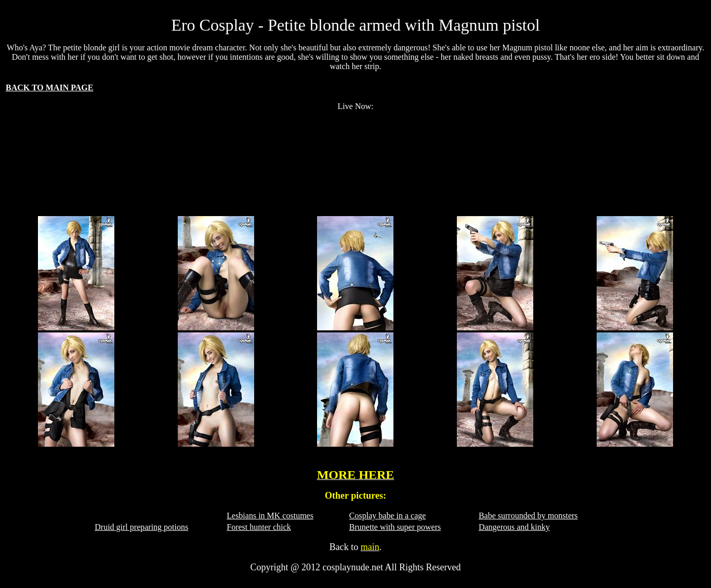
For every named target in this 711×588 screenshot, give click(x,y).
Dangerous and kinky (514, 527)
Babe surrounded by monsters (528, 516)
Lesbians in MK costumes (270, 516)
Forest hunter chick (259, 527)
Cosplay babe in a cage (388, 516)
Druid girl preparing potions (141, 527)
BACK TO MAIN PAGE (49, 88)
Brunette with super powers (395, 527)
